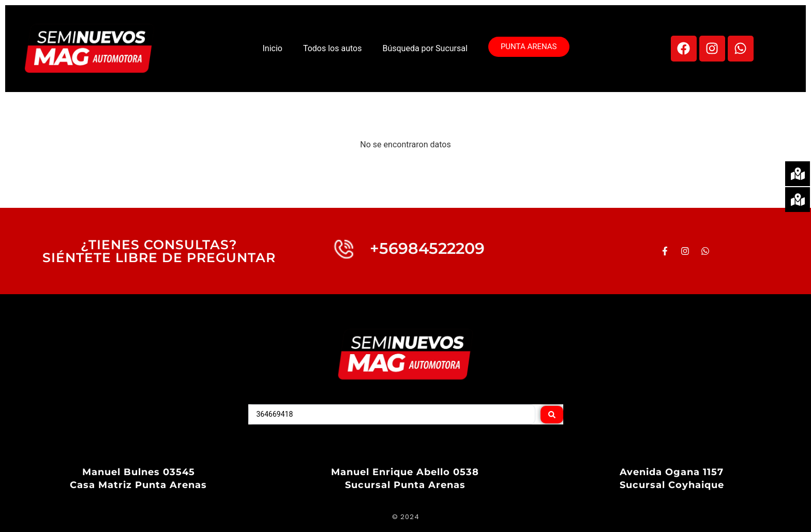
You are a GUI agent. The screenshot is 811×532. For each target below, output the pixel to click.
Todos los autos (333, 48)
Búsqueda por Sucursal (425, 48)
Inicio (272, 48)
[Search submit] (552, 415)
